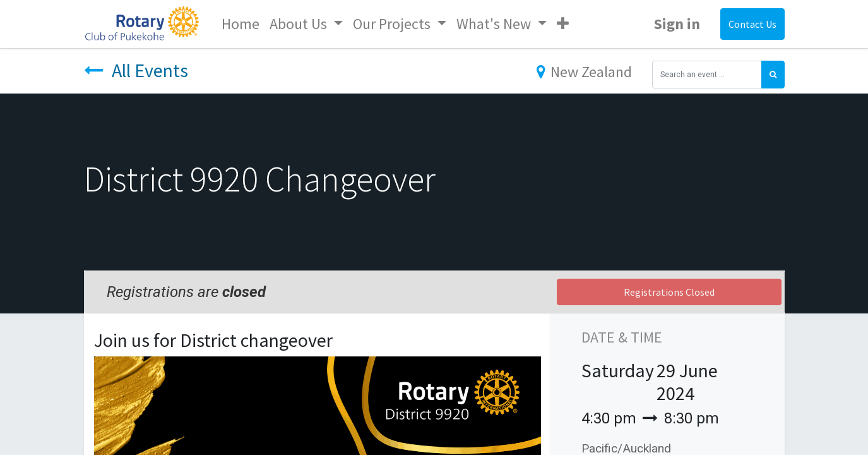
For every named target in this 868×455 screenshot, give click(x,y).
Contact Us (752, 24)
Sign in (677, 24)
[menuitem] (241, 24)
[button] (563, 24)
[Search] (773, 75)
